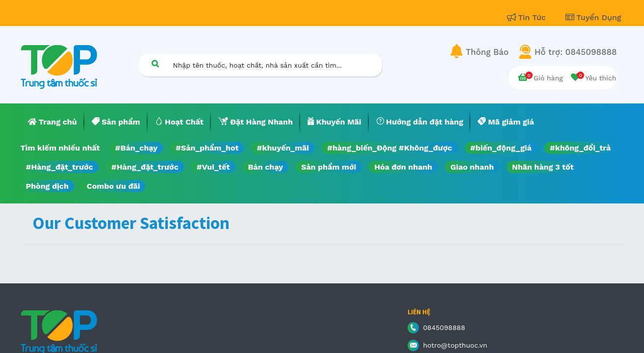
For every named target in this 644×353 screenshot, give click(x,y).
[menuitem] (52, 122)
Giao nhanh (472, 167)
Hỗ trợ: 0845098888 (576, 52)
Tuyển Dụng (593, 17)
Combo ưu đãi (114, 186)
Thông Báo (487, 52)
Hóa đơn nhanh (403, 167)
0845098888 (444, 328)
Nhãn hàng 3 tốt (543, 167)
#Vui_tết (213, 167)
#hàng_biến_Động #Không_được (390, 148)
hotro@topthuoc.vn (455, 345)
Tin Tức (528, 17)
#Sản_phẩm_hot (207, 148)
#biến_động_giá (501, 148)
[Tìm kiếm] (155, 63)
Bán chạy (266, 167)
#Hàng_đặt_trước (60, 167)
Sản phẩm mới (329, 167)
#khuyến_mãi (283, 148)
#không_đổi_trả (580, 148)
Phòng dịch (47, 186)
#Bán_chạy (137, 148)
